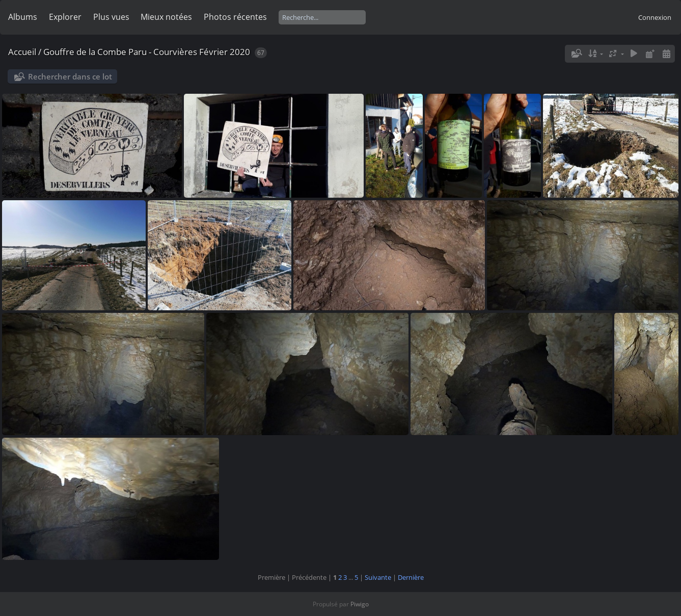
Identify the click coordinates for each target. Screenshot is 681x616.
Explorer (65, 17)
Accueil (22, 52)
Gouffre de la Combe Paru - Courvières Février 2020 (147, 52)
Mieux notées (166, 17)
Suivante (378, 577)
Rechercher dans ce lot (70, 76)
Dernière (411, 577)
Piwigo (360, 604)
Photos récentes (235, 17)
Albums (23, 17)
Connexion (655, 17)
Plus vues (111, 17)
